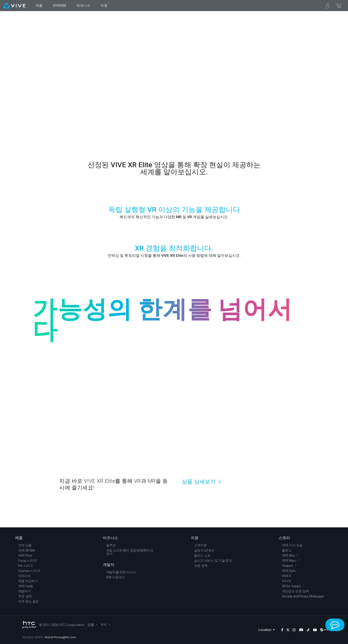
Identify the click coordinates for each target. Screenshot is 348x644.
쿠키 (104, 625)
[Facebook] (282, 630)
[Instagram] (294, 630)
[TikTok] (308, 630)
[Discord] (301, 630)
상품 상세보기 (199, 482)
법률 (91, 625)
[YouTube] (315, 630)
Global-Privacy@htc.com (60, 637)
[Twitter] (288, 630)
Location (268, 630)
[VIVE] (14, 6)
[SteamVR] (326, 630)
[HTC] (29, 625)
